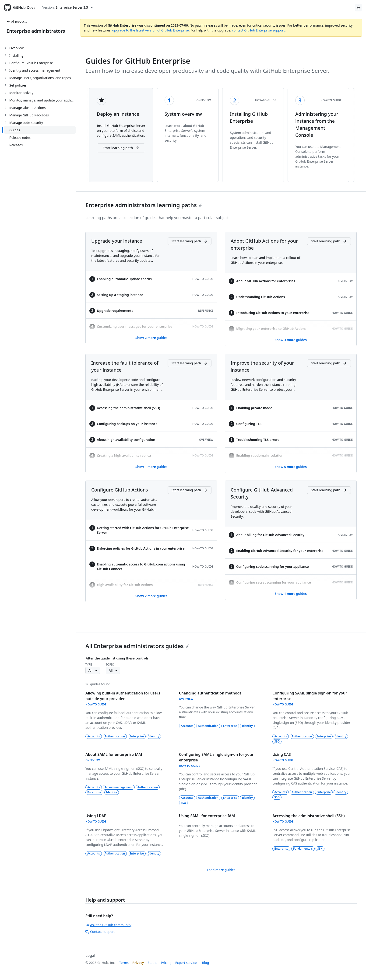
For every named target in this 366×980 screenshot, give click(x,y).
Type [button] (89, 664)
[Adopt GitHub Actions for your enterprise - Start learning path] (329, 241)
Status (152, 963)
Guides (15, 130)
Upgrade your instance (117, 241)
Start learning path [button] (121, 148)
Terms (124, 963)
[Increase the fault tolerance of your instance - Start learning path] (190, 363)
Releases (16, 145)
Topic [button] (110, 664)
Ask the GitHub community (108, 925)
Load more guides (221, 870)
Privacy (138, 963)
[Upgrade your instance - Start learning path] (190, 241)
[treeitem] (40, 48)
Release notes (20, 138)
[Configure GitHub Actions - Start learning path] (190, 490)
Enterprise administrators (36, 31)
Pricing (166, 963)
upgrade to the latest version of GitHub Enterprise (150, 30)
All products (17, 22)
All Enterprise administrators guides (137, 646)
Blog (205, 963)
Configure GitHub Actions (120, 490)
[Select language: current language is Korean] (359, 7)
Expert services (187, 963)
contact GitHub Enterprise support (258, 30)
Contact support (100, 932)
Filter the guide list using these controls (117, 658)
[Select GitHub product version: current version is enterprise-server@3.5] (67, 7)
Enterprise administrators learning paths (144, 205)
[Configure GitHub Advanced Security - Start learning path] (329, 490)
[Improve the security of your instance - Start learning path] (329, 363)
